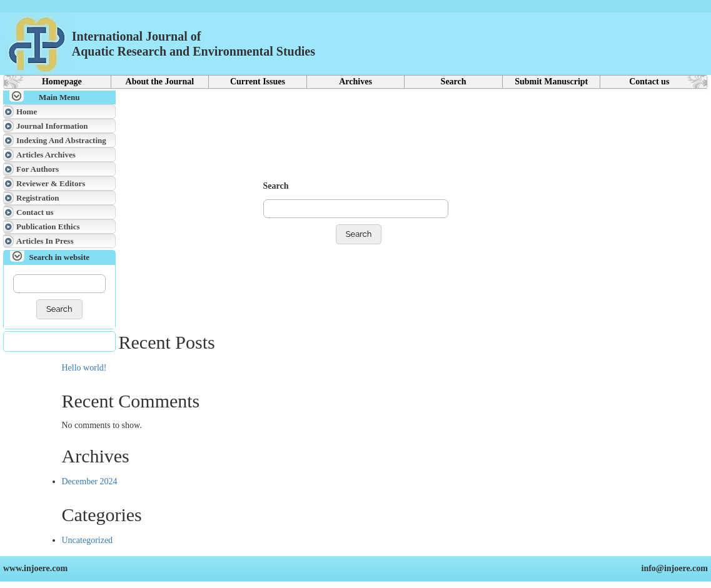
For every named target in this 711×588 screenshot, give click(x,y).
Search (454, 82)
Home (27, 112)
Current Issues (258, 82)
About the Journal (160, 82)
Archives (355, 82)
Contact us (649, 82)
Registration (38, 198)
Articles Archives (46, 155)
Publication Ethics (48, 227)
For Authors (38, 169)
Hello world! (84, 368)
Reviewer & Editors (51, 183)
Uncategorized (88, 540)
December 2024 (90, 481)
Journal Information (52, 126)
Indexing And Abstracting (61, 140)
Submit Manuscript (551, 82)
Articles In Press (45, 241)
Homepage (62, 82)
